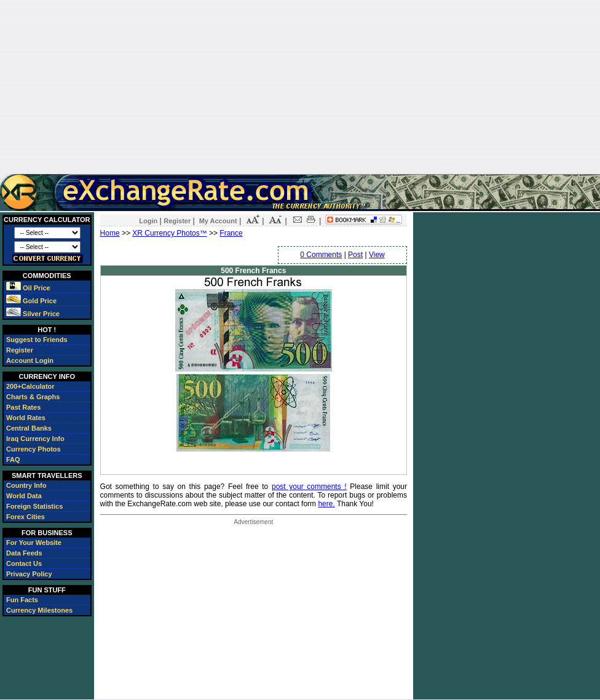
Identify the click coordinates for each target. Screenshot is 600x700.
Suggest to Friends (37, 340)
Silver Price (33, 314)
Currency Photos (34, 449)
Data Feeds (24, 553)
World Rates (26, 418)
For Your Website (34, 543)
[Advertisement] (300, 87)
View (377, 255)
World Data (24, 496)
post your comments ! (309, 487)
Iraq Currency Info (35, 439)
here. (326, 504)
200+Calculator (30, 386)
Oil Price (28, 288)
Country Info (26, 485)
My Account (218, 221)
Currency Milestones (39, 610)
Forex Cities (26, 517)
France (231, 233)
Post (355, 255)
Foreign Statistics (34, 506)
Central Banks (29, 428)
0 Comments (321, 255)
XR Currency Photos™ (169, 233)
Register (20, 350)
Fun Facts (22, 600)
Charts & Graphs (33, 397)
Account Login (30, 360)
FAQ (13, 459)
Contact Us (24, 563)
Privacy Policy (29, 574)
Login (148, 221)
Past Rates (23, 407)
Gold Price (31, 301)
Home (110, 233)
